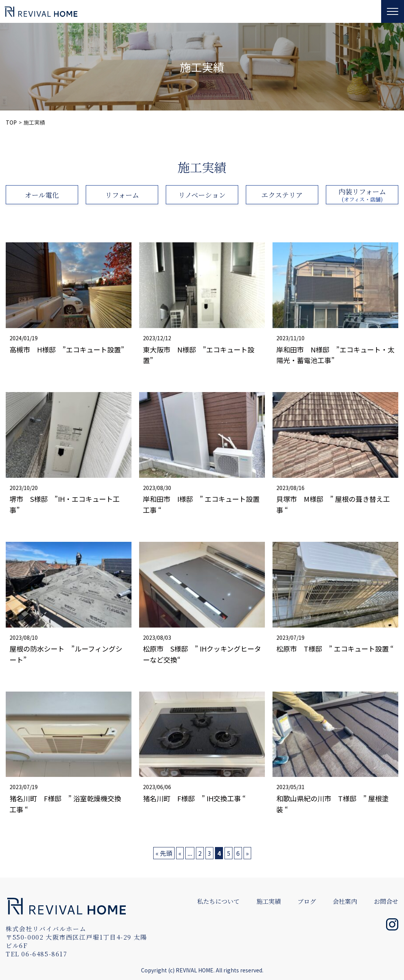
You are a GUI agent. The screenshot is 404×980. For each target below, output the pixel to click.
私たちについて (218, 901)
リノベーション (202, 195)
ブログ (307, 901)
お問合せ (386, 901)
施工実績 (269, 901)
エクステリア (282, 195)
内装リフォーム (362, 195)
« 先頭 (164, 853)
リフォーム (122, 195)
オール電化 (42, 195)
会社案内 (345, 901)
